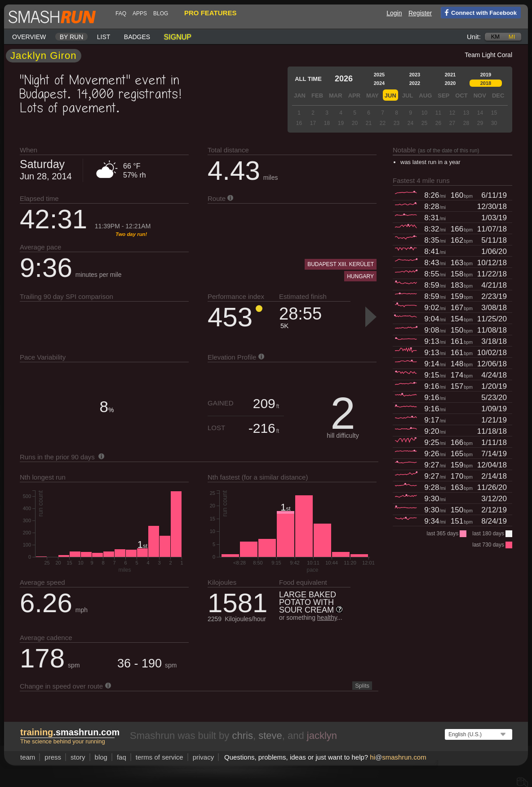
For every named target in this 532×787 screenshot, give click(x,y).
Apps (140, 13)
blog (161, 13)
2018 (486, 83)
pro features (210, 13)
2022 (415, 83)
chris (242, 736)
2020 (450, 83)
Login (394, 13)
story (78, 757)
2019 (486, 75)
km (496, 37)
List (104, 37)
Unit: (474, 37)
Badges (137, 37)
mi (512, 37)
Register (420, 13)
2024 (379, 83)
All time (308, 79)
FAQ (121, 13)
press (53, 757)
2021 (450, 75)
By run (72, 37)
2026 (344, 79)
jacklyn (322, 736)
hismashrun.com (398, 757)
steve (270, 736)
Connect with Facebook (479, 12)
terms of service (160, 757)
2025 (379, 75)
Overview (29, 37)
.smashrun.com (70, 732)
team (28, 757)
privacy (204, 757)
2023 (415, 75)
